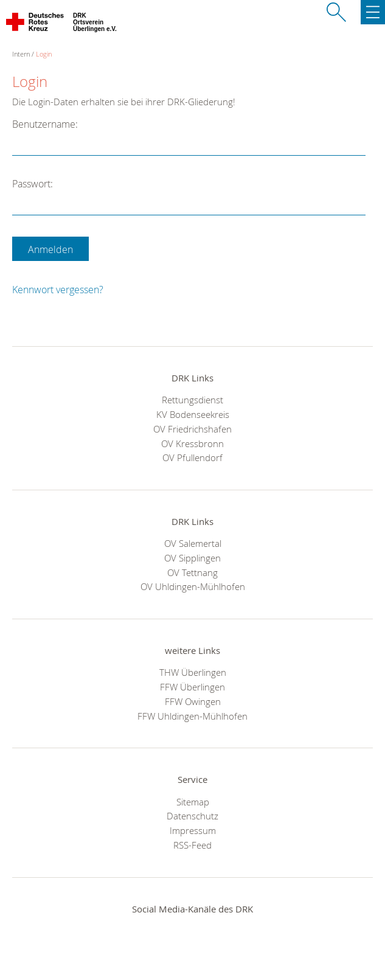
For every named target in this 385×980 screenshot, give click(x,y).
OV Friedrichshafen (192, 429)
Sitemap (193, 802)
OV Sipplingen (192, 558)
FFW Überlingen (192, 687)
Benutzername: (45, 124)
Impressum (193, 830)
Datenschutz (192, 816)
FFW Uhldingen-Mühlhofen (192, 716)
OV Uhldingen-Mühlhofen (193, 586)
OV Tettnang (192, 572)
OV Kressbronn (192, 443)
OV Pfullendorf (192, 457)
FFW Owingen (193, 701)
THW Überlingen (193, 672)
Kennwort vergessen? (58, 290)
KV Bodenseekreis (193, 414)
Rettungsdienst (192, 400)
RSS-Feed (192, 845)
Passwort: (33, 184)
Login (44, 54)
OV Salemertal (193, 543)
